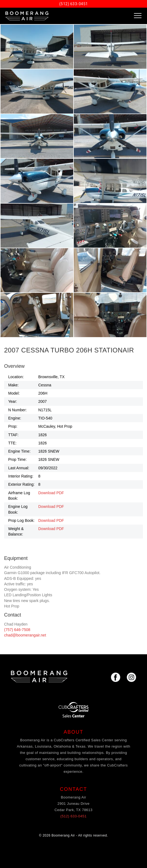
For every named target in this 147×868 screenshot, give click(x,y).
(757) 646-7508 (17, 630)
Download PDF (51, 493)
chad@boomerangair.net (25, 635)
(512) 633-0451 (74, 4)
